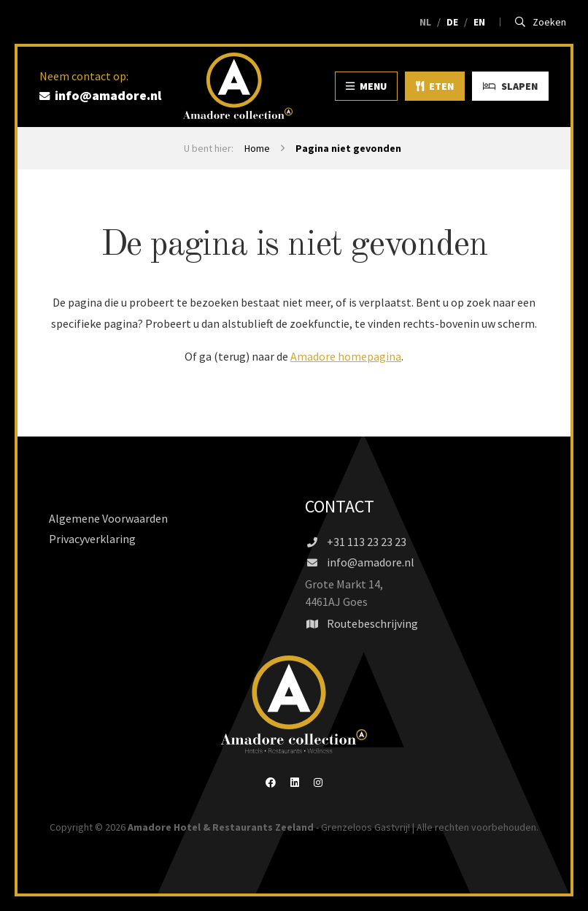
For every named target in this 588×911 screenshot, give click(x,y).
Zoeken (541, 22)
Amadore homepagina (346, 356)
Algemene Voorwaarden (108, 518)
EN (479, 22)
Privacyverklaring (92, 539)
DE (452, 22)
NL (425, 22)
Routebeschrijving (361, 623)
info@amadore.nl (360, 562)
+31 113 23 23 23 (356, 542)
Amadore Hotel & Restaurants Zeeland (221, 827)
